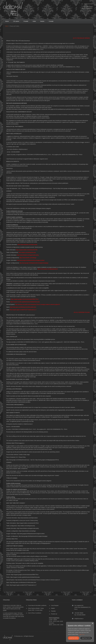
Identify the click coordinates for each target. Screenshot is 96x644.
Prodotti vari (54, 614)
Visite (34, 21)
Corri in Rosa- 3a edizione (35, 613)
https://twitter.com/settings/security (27, 252)
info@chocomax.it (88, 4)
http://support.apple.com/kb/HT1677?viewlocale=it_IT (23, 310)
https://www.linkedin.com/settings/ (28, 258)
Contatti (51, 21)
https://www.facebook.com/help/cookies (27, 245)
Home (7, 21)
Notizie (42, 21)
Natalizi (53, 608)
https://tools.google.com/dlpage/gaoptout (48, 269)
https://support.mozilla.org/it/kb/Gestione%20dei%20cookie (25, 302)
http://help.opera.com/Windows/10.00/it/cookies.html (23, 307)
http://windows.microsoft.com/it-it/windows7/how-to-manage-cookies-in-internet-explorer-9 (37, 304)
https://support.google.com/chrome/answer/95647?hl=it (25, 299)
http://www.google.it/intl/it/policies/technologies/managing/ (34, 263)
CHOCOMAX (13, 9)
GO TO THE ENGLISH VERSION (81, 38)
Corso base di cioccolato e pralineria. (37, 605)
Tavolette (53, 611)
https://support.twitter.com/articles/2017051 (27, 250)
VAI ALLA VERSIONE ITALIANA (82, 312)
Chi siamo (16, 21)
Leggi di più (82, 634)
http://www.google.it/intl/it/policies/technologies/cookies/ (31, 260)
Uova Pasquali (55, 605)
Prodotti (26, 21)
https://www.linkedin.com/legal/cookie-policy (28, 255)
